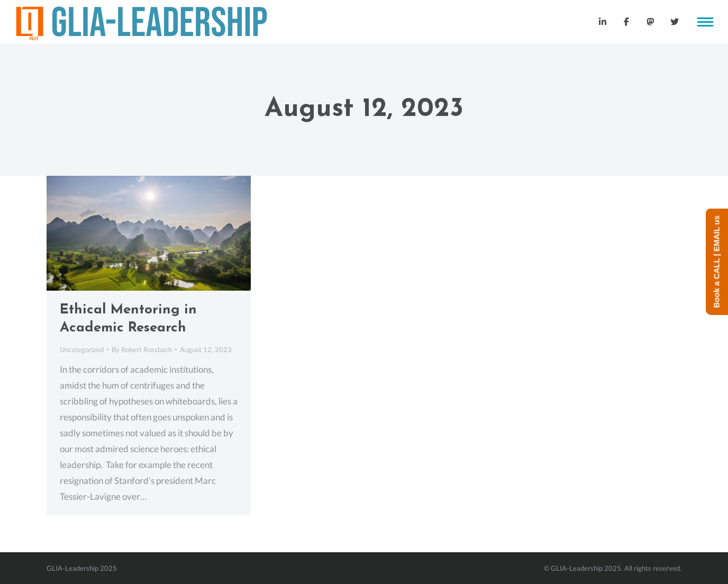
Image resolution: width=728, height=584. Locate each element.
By (142, 349)
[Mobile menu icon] (705, 22)
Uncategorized (82, 349)
